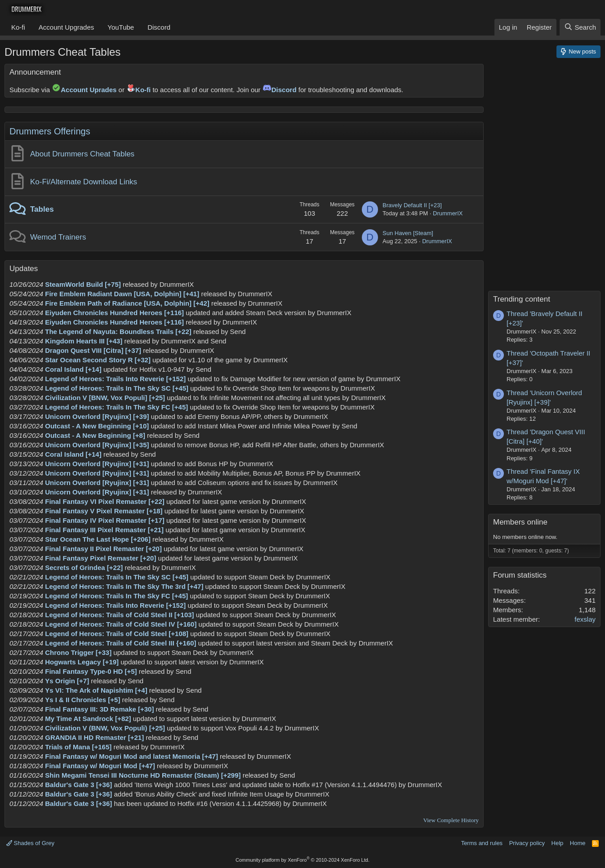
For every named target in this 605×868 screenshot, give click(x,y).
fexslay (585, 619)
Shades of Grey (30, 843)
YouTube (121, 27)
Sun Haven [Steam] (408, 233)
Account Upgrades (66, 27)
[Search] (580, 27)
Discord (159, 27)
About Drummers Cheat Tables (82, 154)
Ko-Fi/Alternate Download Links (84, 182)
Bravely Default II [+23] (412, 205)
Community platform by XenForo (302, 860)
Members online (520, 522)
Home (578, 843)
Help (558, 843)
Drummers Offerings (50, 131)
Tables (42, 209)
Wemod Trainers (58, 237)
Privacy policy (527, 843)
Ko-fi (18, 27)
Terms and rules (482, 843)
